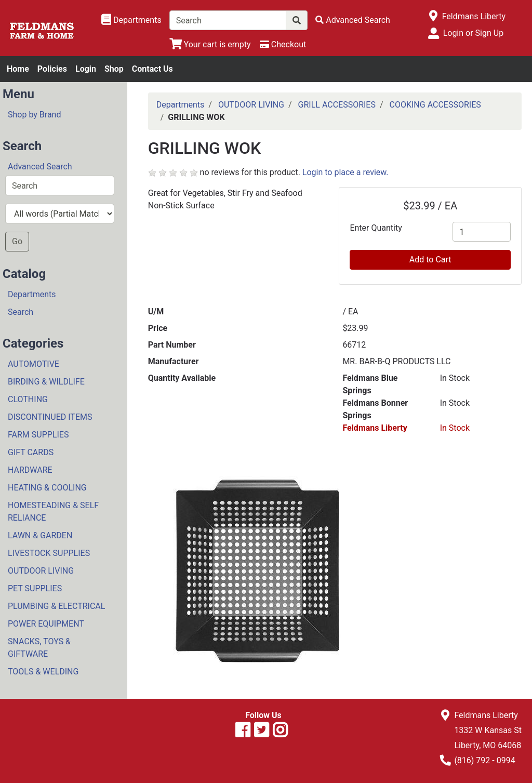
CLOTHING (28, 399)
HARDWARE (30, 470)
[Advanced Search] (353, 20)
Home (18, 69)
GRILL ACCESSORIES (337, 105)
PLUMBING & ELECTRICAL (56, 606)
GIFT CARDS (31, 452)
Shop (114, 69)
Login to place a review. (345, 172)
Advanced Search (40, 167)
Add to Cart (430, 260)
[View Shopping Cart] (210, 44)
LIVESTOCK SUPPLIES (49, 553)
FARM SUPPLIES (38, 435)
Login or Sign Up (473, 33)
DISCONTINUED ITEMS (50, 417)
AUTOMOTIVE (34, 364)
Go (17, 241)
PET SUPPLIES (35, 588)
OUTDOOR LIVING (41, 571)
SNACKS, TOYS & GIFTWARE (39, 648)
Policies (52, 69)
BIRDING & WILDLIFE (46, 382)
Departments (32, 294)
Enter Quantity (376, 228)
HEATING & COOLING (47, 488)
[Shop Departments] (131, 20)
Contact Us (152, 69)
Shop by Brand (34, 115)
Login (86, 69)
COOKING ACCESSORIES (435, 105)
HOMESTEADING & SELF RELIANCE (53, 512)
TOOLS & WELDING (43, 672)
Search (21, 312)
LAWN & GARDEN (40, 535)
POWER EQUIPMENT (46, 624)
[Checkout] (283, 44)
